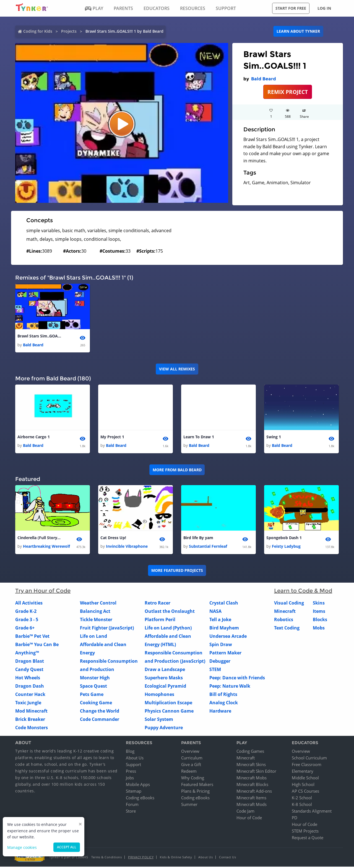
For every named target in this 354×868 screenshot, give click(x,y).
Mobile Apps (138, 786)
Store (131, 812)
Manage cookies (22, 847)
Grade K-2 (26, 613)
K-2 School (302, 799)
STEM (215, 671)
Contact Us (227, 858)
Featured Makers (197, 786)
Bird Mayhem (224, 629)
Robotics (284, 621)
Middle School (305, 779)
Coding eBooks (140, 799)
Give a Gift (191, 766)
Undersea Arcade (228, 638)
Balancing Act (95, 613)
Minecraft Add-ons (254, 792)
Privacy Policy (141, 858)
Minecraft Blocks (252, 786)
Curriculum (192, 759)
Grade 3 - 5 (27, 621)
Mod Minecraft (31, 713)
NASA (215, 613)
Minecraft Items (251, 799)
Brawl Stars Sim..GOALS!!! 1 (40, 336)
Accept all (67, 847)
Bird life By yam (198, 539)
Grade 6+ (25, 629)
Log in (324, 8)
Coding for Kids (38, 31)
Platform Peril (160, 621)
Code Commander (100, 721)
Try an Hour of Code (43, 592)
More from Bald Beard (177, 471)
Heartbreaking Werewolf (46, 548)
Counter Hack (30, 696)
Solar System (159, 721)
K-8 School (302, 806)
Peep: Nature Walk (230, 688)
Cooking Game (96, 704)
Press (131, 772)
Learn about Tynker (298, 31)
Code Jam (245, 812)
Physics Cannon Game (169, 713)
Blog (130, 752)
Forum (132, 806)
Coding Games (250, 752)
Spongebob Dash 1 (284, 539)
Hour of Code (249, 819)
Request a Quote (308, 839)
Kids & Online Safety (176, 858)
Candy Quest (29, 671)
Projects (69, 31)
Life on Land (93, 638)
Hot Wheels (28, 679)
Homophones (159, 696)
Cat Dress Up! (113, 539)
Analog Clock (224, 704)
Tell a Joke (220, 621)
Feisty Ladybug (286, 548)
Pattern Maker (225, 654)
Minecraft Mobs (252, 779)
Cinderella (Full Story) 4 (40, 539)
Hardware (220, 713)
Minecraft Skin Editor (256, 772)
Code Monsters (32, 729)
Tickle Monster (96, 621)
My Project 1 (112, 438)
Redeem (189, 772)
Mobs (319, 629)
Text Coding (287, 629)
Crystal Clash (224, 605)
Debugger (220, 663)
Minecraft (285, 613)
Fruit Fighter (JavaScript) (107, 629)
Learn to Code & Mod (303, 592)
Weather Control (98, 605)
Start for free (291, 8)
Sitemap (134, 792)
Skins (319, 605)
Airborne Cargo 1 (34, 438)
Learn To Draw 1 (199, 438)
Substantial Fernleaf (208, 548)
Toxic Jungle (28, 704)
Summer (189, 806)
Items (319, 613)
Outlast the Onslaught (170, 613)
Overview (190, 752)
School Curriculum (309, 759)
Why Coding (193, 779)
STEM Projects (305, 832)
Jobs (130, 779)
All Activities (29, 605)
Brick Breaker (30, 721)
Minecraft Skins (251, 766)
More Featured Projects (177, 572)
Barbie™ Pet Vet (32, 638)
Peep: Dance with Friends (237, 679)
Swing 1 (274, 438)
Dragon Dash (30, 688)
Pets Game (92, 696)
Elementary (303, 772)
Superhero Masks (164, 679)
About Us (135, 759)
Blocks (320, 621)
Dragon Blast (30, 663)
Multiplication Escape (168, 704)
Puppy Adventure (164, 729)
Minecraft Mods (252, 806)
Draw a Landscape (165, 671)
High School (303, 786)
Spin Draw (221, 646)
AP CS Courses (305, 792)
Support (133, 766)
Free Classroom (307, 766)
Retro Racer (158, 605)
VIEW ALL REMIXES (177, 369)
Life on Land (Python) (168, 629)
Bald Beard (264, 79)
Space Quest (93, 688)
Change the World (100, 713)
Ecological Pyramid (165, 688)
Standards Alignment (312, 812)
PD (295, 819)
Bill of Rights (223, 696)
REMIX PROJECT (288, 92)
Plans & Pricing (195, 792)
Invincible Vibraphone (127, 548)
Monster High (95, 679)
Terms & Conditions (106, 858)
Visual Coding (289, 605)
